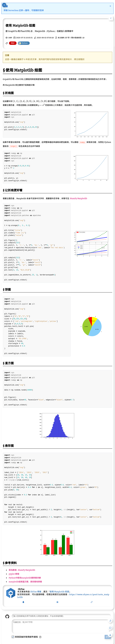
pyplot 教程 (14, 574)
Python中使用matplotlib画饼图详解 (25, 578)
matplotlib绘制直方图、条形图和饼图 (25, 582)
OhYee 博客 (36, 592)
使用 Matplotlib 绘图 (59, 592)
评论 (108, 639)
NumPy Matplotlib (78, 198)
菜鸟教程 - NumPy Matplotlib (22, 570)
